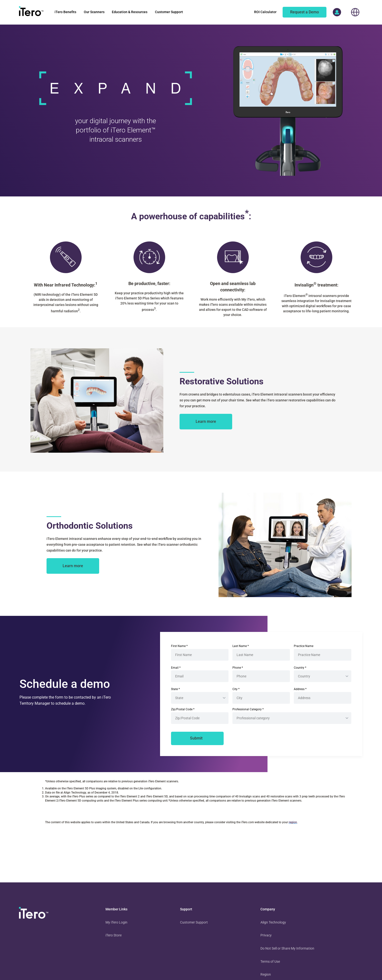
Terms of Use (270, 962)
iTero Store (114, 935)
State (175, 689)
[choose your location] (355, 12)
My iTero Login (116, 922)
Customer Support (194, 922)
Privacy (266, 935)
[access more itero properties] (337, 12)
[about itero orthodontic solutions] (73, 566)
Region (266, 974)
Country (300, 668)
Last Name (241, 646)
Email (176, 668)
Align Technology (273, 922)
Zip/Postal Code (183, 709)
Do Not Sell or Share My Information (287, 948)
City (236, 689)
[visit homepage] (34, 914)
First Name (179, 646)
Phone (238, 668)
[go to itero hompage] (31, 12)
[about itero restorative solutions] (206, 422)
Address (300, 689)
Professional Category (248, 709)
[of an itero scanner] (305, 12)
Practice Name (304, 646)
